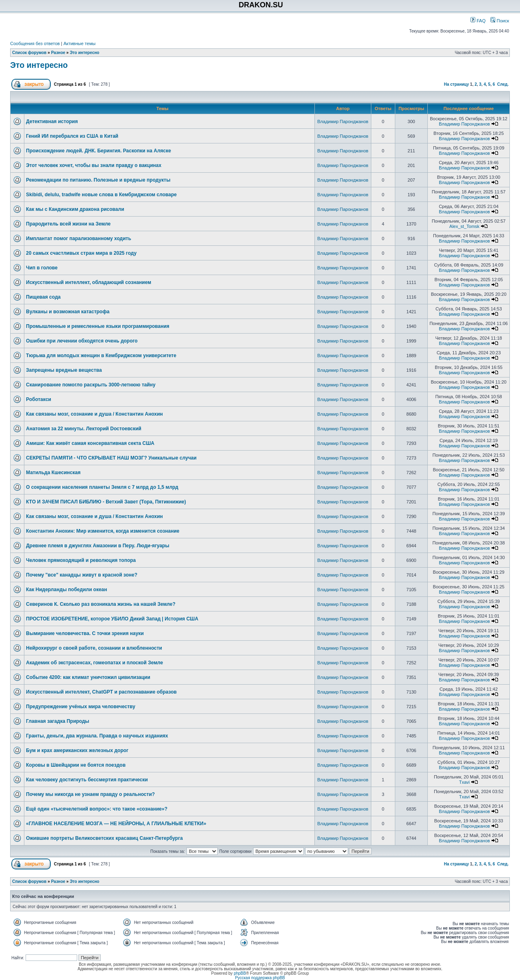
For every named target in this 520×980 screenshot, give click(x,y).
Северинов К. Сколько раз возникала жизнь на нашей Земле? (101, 604)
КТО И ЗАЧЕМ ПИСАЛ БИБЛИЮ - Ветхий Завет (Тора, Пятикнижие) (106, 502)
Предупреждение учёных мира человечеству (81, 707)
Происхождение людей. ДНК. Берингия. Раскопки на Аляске (99, 151)
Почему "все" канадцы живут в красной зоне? (82, 575)
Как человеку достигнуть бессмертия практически (87, 780)
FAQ (478, 21)
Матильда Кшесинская (53, 473)
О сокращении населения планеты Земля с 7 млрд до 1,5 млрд (102, 487)
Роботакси (39, 399)
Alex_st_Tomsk (464, 226)
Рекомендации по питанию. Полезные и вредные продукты (98, 180)
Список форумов (29, 53)
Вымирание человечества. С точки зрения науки (85, 633)
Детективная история (52, 121)
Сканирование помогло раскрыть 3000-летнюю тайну (91, 385)
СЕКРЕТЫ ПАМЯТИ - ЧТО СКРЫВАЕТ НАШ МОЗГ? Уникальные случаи (111, 458)
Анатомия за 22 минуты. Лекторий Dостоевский (84, 429)
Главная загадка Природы (58, 721)
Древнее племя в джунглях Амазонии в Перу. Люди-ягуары (98, 546)
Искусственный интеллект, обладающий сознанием (89, 282)
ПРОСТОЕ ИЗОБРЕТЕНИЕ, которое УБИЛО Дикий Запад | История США (112, 619)
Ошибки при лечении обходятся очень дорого (82, 341)
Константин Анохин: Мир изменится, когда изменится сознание (103, 531)
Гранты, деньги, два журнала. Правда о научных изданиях (97, 736)
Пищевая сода (43, 297)
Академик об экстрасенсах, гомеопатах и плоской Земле (94, 663)
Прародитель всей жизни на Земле (68, 224)
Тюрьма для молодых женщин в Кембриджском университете (101, 356)
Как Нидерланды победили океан (67, 590)
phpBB (240, 973)
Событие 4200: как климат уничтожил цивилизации (88, 677)
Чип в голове (42, 268)
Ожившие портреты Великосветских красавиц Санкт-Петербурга (104, 838)
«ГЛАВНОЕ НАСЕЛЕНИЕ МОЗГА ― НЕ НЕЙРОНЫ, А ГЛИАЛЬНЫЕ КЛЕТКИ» (116, 824)
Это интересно (85, 53)
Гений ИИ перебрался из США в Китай (72, 136)
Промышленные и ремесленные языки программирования (98, 326)
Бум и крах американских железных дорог (77, 750)
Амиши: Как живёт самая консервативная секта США (90, 443)
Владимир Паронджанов (343, 121)
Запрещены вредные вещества (64, 370)
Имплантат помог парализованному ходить (79, 238)
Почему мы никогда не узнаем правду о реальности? (90, 794)
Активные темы (79, 43)
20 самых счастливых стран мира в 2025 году (81, 253)
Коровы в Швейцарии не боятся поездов (76, 765)
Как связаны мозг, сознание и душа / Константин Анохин (94, 414)
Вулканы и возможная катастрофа (68, 312)
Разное (58, 53)
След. (503, 84)
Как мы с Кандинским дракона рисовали (75, 209)
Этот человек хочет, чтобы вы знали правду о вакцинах (94, 165)
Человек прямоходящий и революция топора (81, 560)
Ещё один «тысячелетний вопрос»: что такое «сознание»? (97, 809)
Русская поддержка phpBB (260, 978)
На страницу (457, 84)
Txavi (464, 782)
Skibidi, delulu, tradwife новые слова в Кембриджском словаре (101, 195)
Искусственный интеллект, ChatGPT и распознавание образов (101, 692)
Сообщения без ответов (35, 43)
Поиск (500, 21)
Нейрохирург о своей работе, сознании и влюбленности (94, 648)
